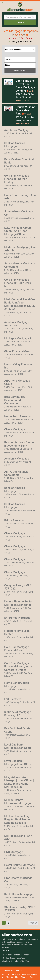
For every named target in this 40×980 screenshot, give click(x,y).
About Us (5, 974)
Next (33, 923)
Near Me (5, 977)
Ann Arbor (13, 38)
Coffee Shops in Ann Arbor (14, 958)
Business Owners (30, 974)
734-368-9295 (23, 124)
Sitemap (25, 977)
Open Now (15, 977)
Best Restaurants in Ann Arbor (16, 955)
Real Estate (26, 38)
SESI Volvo (26, 961)
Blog (32, 977)
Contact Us (16, 974)
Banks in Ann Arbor (11, 961)
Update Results (20, 70)
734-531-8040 (23, 100)
